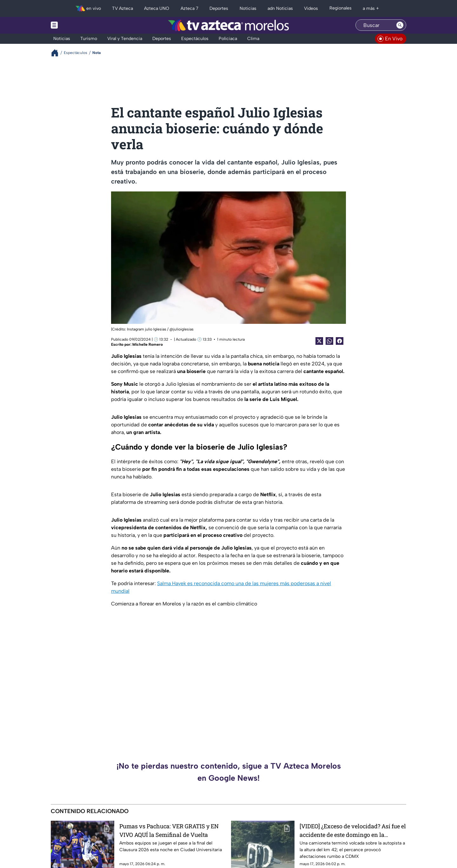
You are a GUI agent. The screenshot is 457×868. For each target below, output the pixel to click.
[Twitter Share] (319, 341)
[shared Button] (329, 341)
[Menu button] (76, 25)
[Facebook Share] (340, 341)
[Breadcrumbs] (57, 53)
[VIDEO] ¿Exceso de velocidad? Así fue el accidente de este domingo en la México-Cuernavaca (353, 830)
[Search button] (400, 25)
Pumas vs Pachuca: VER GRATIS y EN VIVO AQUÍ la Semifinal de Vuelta (169, 830)
